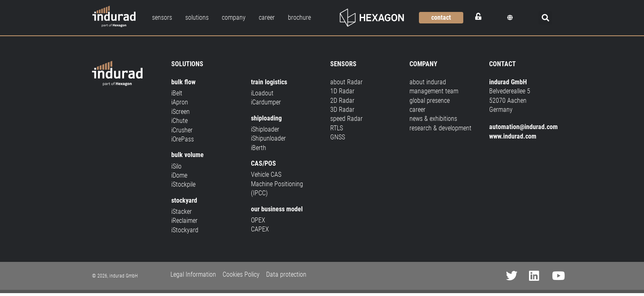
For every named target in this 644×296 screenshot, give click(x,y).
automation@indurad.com (523, 127)
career (417, 110)
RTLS (337, 128)
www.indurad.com (513, 136)
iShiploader (265, 129)
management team (434, 91)
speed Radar (346, 119)
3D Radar (342, 110)
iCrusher (182, 130)
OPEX (258, 220)
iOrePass (183, 139)
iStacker (182, 212)
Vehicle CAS (266, 175)
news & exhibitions (433, 119)
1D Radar (342, 91)
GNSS (338, 137)
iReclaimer (184, 221)
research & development (440, 128)
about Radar (346, 82)
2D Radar (342, 101)
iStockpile (183, 184)
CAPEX (260, 229)
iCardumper (266, 102)
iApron (180, 102)
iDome (179, 175)
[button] (510, 18)
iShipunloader (268, 138)
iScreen (181, 112)
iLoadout (262, 93)
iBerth (259, 148)
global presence (430, 101)
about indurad (428, 82)
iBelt (177, 93)
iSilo (176, 166)
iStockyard (185, 230)
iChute (179, 121)
